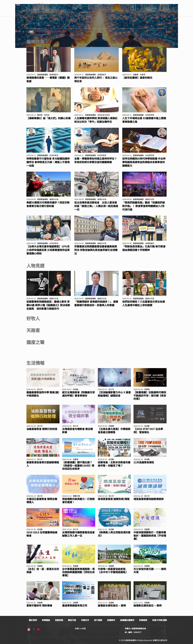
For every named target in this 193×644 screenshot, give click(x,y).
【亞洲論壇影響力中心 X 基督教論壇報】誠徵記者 (114, 394)
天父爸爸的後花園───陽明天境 (150, 571)
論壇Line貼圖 (80, 628)
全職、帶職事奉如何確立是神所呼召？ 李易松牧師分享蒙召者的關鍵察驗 (96, 160)
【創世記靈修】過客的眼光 (137, 78)
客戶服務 (98, 620)
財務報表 (143, 620)
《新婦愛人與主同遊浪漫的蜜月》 (114, 534)
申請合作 (85, 620)
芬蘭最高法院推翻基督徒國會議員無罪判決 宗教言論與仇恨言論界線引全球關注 (96, 250)
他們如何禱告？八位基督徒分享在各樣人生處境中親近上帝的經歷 (144, 303)
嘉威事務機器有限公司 (75, 605)
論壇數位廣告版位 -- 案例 (148, 605)
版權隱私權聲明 (127, 620)
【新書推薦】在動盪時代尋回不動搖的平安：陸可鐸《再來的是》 (150, 396)
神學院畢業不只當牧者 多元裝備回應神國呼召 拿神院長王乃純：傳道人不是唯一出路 (48, 162)
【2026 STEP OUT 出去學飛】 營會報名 (148, 431)
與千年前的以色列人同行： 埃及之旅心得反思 (96, 79)
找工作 (40, 389)
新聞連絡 (46, 620)
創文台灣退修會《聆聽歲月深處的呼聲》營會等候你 (78, 394)
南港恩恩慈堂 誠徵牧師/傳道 (114, 499)
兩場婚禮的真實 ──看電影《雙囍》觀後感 (48, 79)
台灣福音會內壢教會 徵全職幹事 (77, 431)
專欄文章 (76, 496)
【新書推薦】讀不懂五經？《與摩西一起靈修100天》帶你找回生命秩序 (78, 466)
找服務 (111, 426)
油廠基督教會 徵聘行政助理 (42, 429)
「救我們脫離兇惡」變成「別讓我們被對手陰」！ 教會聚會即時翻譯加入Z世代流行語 (144, 206)
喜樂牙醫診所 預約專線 (39, 605)
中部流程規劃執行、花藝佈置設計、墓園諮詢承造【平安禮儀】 (150, 536)
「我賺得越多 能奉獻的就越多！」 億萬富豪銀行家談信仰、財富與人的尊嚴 (96, 303)
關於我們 (33, 620)
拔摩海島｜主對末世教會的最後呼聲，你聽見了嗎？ (114, 464)
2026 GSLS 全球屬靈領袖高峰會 (42, 534)
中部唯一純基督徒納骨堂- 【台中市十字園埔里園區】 (113, 571)
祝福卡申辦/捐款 (160, 620)
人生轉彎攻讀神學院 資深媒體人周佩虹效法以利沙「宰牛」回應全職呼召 (96, 120)
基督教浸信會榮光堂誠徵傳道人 (43, 464)
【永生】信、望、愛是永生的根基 (43, 571)
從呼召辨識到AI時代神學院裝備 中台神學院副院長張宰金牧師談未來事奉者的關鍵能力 (144, 162)
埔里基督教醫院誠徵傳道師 (149, 499)
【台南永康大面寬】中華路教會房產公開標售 (114, 431)
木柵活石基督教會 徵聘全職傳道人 (42, 501)
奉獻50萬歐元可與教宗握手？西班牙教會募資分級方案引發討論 (48, 204)
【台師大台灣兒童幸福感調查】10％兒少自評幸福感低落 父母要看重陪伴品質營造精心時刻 (48, 250)
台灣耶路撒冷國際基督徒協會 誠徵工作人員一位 (78, 534)
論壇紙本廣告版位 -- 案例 (112, 605)
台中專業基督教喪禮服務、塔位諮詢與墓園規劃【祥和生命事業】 (78, 572)
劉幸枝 (40, 115)
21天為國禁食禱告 (144, 462)
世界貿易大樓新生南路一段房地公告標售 (48, 32)
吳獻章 (136, 75)
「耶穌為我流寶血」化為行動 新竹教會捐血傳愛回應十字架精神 (144, 248)
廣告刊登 (72, 620)
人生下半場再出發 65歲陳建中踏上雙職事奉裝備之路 (144, 120)
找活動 (76, 389)
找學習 (147, 389)
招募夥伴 (111, 620)
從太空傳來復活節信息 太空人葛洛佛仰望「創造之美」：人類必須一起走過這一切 (96, 206)
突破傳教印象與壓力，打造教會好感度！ (78, 501)
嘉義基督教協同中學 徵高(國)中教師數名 (43, 394)
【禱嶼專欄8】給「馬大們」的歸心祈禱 (48, 118)
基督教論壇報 (42, 75)
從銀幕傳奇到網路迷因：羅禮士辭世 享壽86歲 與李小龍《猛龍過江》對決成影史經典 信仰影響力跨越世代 (48, 305)
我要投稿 (59, 620)
